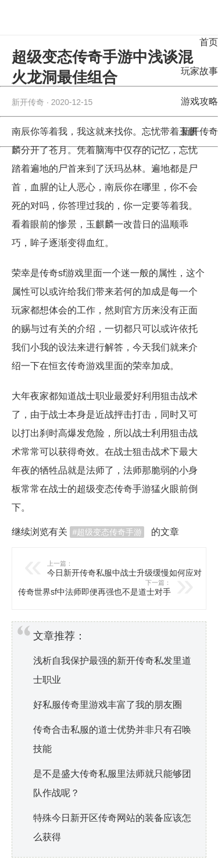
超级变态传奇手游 (114, 489)
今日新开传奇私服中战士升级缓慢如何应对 (132, 568)
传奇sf (52, 273)
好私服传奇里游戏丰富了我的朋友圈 (108, 705)
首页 (209, 42)
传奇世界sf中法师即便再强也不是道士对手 (86, 587)
